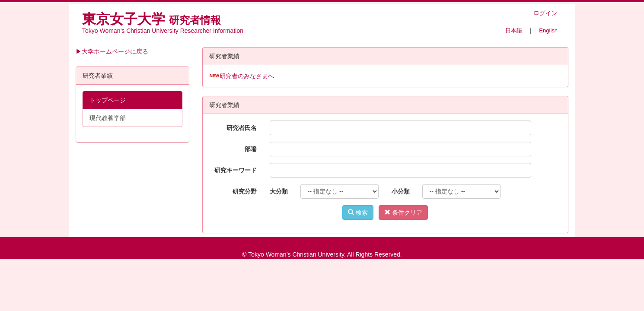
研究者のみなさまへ (247, 76)
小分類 (401, 191)
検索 (358, 213)
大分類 (279, 191)
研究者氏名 (242, 128)
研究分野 (245, 191)
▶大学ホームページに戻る (112, 51)
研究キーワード (236, 170)
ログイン (545, 13)
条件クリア (403, 213)
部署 (251, 149)
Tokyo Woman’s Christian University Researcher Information (163, 31)
